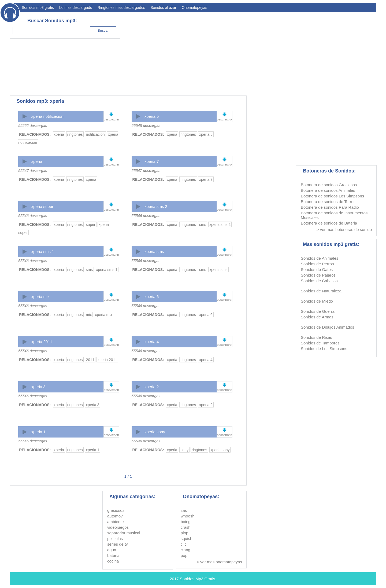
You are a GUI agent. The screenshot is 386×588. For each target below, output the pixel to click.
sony (184, 450)
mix (89, 315)
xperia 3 (38, 387)
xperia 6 (152, 297)
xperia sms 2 (156, 206)
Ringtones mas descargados (121, 8)
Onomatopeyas (194, 8)
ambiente (116, 522)
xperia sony (155, 432)
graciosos (116, 510)
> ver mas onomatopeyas (219, 562)
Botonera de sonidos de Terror (328, 202)
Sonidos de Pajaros (318, 275)
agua (112, 550)
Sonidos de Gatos (317, 269)
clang (185, 550)
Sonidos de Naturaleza (321, 291)
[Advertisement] (279, 53)
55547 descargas (33, 171)
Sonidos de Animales (320, 258)
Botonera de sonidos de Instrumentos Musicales (334, 215)
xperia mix (40, 297)
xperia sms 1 (42, 251)
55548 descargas (146, 126)
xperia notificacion (47, 116)
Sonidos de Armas (317, 317)
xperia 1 (38, 432)
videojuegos (118, 527)
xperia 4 (152, 342)
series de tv (118, 544)
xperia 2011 (42, 342)
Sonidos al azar (163, 8)
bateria (113, 555)
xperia (59, 134)
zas (184, 510)
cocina (113, 561)
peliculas (115, 539)
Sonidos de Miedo (317, 301)
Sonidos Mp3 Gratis (198, 579)
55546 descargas (33, 216)
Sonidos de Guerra (318, 311)
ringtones (75, 134)
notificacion (95, 134)
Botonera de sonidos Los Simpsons (332, 196)
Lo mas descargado (76, 8)
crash (186, 527)
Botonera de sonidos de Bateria (329, 223)
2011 (90, 360)
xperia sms (154, 251)
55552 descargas (33, 126)
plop (184, 533)
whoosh (188, 516)
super (91, 225)
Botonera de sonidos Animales (328, 190)
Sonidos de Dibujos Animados (327, 327)
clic (184, 544)
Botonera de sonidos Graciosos (329, 185)
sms (203, 225)
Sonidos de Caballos (319, 281)
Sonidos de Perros (317, 264)
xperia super (42, 206)
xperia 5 (152, 116)
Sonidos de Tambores (320, 343)
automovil (116, 516)
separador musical (124, 533)
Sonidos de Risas (316, 337)
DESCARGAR (111, 120)
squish (186, 539)
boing (186, 522)
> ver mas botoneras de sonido (344, 229)
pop (184, 555)
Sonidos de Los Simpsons (324, 349)
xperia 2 (152, 387)
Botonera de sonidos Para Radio (330, 207)
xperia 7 (152, 161)
